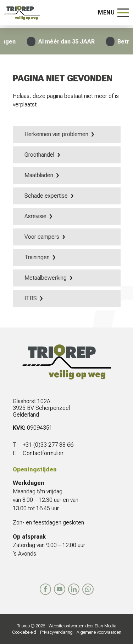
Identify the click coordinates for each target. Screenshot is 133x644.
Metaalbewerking (46, 278)
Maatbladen (40, 175)
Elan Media (106, 626)
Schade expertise (47, 196)
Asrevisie (36, 216)
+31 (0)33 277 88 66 (48, 445)
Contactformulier (43, 453)
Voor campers (43, 237)
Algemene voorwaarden (99, 632)
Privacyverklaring (56, 632)
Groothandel (40, 155)
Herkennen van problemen (57, 134)
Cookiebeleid (24, 632)
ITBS (31, 298)
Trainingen (38, 257)
